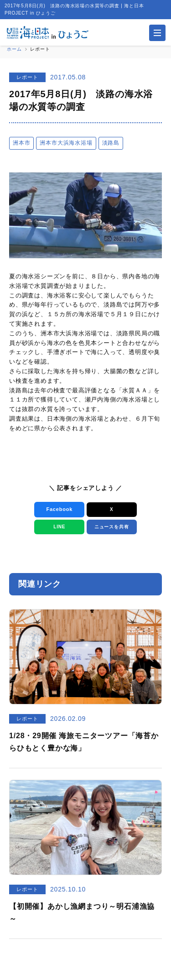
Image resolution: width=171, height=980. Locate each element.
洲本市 (21, 143)
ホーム (14, 49)
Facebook (59, 509)
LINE (59, 527)
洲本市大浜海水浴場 (66, 143)
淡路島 (111, 143)
